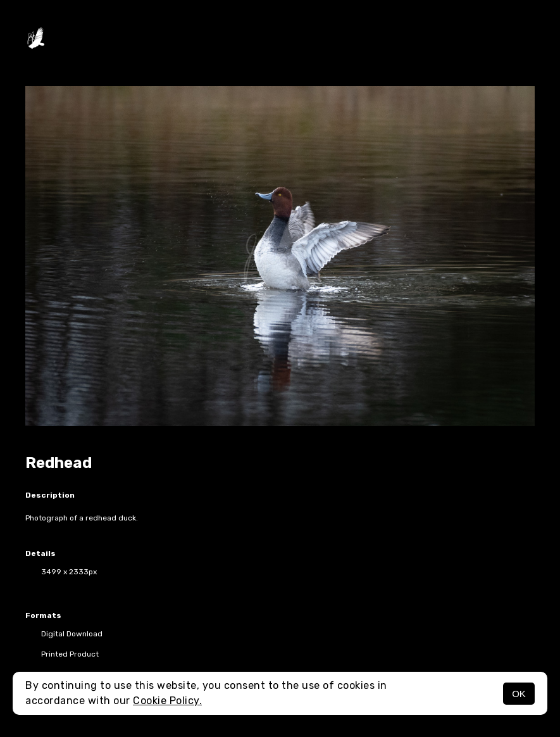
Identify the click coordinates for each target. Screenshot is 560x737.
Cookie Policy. (167, 701)
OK (519, 694)
